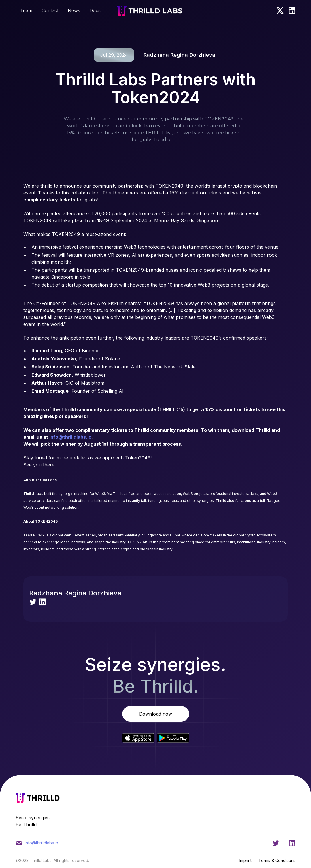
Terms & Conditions (277, 860)
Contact (50, 10)
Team (26, 10)
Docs (95, 10)
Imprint (245, 860)
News (74, 10)
